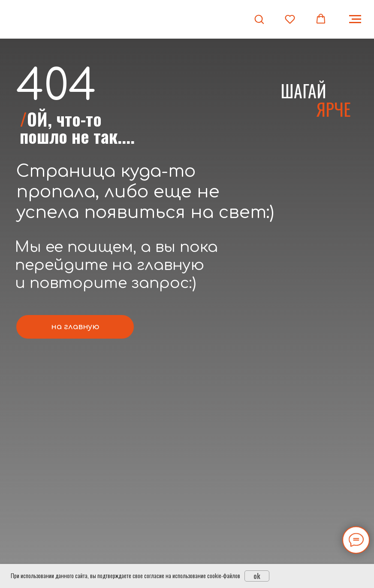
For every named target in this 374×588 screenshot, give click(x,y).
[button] (259, 19)
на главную (75, 327)
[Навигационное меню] (355, 19)
